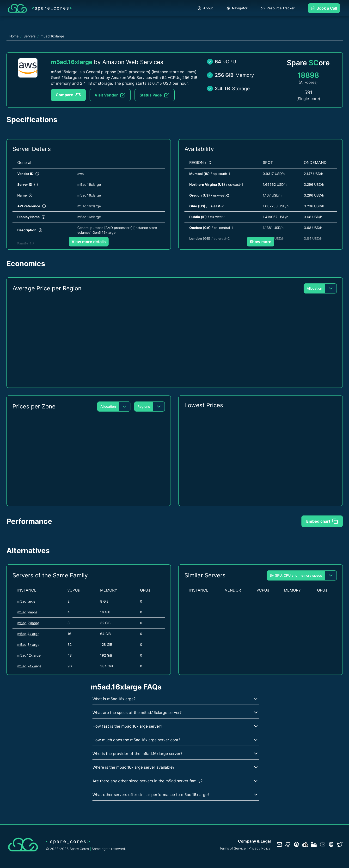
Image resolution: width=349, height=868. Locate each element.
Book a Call (324, 8)
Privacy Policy (260, 848)
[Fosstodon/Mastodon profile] (331, 844)
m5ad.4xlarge (28, 634)
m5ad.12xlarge (29, 655)
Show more (261, 242)
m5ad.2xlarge (28, 623)
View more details (89, 242)
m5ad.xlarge (27, 612)
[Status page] (305, 844)
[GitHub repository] (288, 844)
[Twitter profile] (340, 844)
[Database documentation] (297, 844)
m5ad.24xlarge (29, 666)
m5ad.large (26, 601)
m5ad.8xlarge (28, 644)
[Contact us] (279, 844)
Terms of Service (233, 848)
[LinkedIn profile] (314, 844)
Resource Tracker (278, 8)
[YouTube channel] (323, 844)
